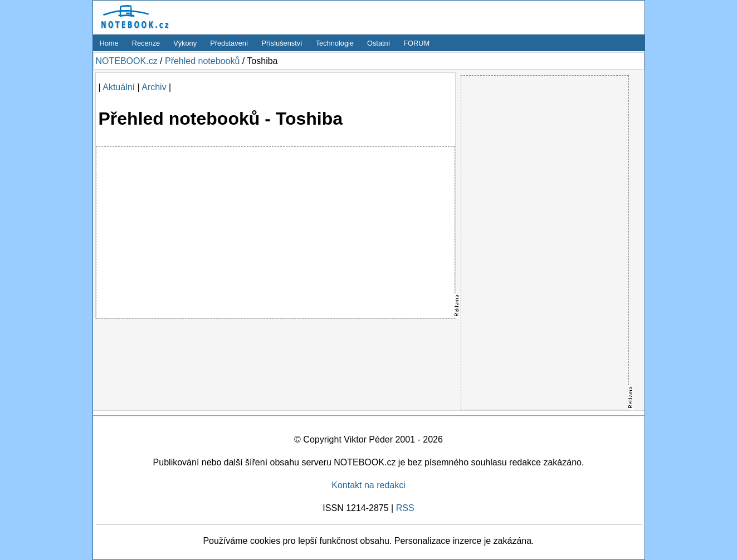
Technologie (335, 43)
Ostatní (379, 43)
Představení (229, 43)
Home (109, 43)
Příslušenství (282, 43)
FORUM (416, 43)
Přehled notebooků (202, 61)
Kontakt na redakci (368, 485)
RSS (405, 508)
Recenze (146, 43)
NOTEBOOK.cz (127, 61)
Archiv (154, 87)
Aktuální (119, 87)
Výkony (185, 43)
